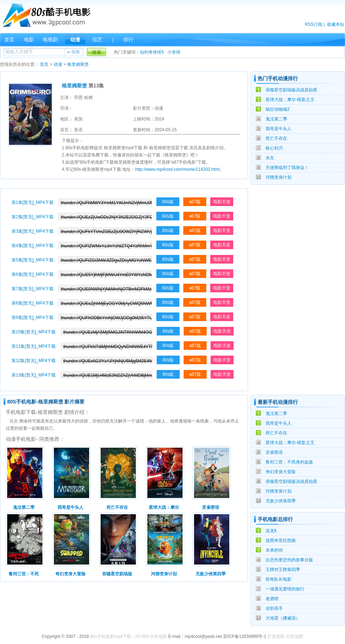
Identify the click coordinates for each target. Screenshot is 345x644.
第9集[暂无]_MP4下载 (33, 318)
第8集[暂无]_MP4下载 (33, 303)
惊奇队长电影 (279, 579)
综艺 (97, 40)
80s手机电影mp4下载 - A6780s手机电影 (129, 636)
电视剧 (50, 40)
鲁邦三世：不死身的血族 (289, 462)
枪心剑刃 (274, 148)
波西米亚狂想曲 (281, 540)
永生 (270, 158)
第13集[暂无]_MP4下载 (34, 375)
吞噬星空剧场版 (117, 574)
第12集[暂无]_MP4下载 (34, 361)
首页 (9, 40)
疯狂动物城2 (278, 109)
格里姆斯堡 (78, 64)
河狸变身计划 (279, 177)
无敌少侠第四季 (281, 501)
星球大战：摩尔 (164, 507)
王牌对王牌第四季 (283, 570)
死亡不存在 (276, 138)
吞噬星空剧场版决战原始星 (291, 90)
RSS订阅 (314, 24)
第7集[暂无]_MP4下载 (33, 289)
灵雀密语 (274, 452)
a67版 (195, 202)
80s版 (168, 202)
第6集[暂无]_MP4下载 (33, 274)
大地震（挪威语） (283, 618)
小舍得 (174, 52)
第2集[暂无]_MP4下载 (33, 217)
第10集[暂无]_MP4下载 (34, 332)
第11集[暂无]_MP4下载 (34, 346)
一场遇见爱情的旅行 (285, 589)
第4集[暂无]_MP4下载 (33, 246)
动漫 (75, 40)
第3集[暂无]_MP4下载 (33, 231)
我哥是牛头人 (279, 129)
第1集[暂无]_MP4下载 (33, 202)
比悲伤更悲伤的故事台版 (289, 560)
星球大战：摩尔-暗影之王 (290, 100)
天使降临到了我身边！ (287, 168)
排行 (128, 40)
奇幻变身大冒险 (281, 472)
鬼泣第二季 (276, 119)
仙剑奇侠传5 (152, 52)
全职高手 (274, 608)
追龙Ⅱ (271, 531)
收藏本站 (336, 24)
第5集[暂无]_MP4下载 (33, 260)
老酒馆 (272, 599)
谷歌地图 (295, 636)
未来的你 (274, 550)
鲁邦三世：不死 (24, 574)
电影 (29, 40)
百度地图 (276, 636)
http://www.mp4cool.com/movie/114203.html (177, 169)
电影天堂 (222, 202)
